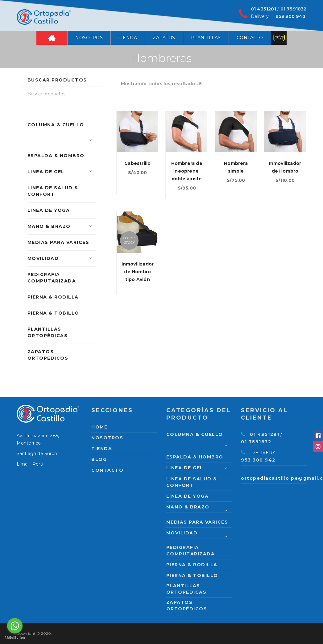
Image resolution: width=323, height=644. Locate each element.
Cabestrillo (137, 163)
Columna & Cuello (56, 125)
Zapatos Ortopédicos (48, 355)
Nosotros (89, 38)
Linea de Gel (46, 172)
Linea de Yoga (49, 210)
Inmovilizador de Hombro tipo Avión (138, 272)
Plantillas (206, 38)
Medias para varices (58, 242)
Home (52, 38)
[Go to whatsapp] (15, 626)
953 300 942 (290, 16)
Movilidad (43, 258)
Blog (99, 459)
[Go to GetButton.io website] (15, 638)
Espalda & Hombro (56, 156)
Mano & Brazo (49, 226)
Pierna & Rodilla (53, 297)
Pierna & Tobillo (53, 313)
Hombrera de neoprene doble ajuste (187, 171)
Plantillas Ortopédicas (48, 332)
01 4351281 (263, 9)
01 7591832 (294, 9)
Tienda (128, 38)
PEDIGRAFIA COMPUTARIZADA (52, 278)
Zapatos (164, 38)
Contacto (250, 38)
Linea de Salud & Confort (53, 191)
